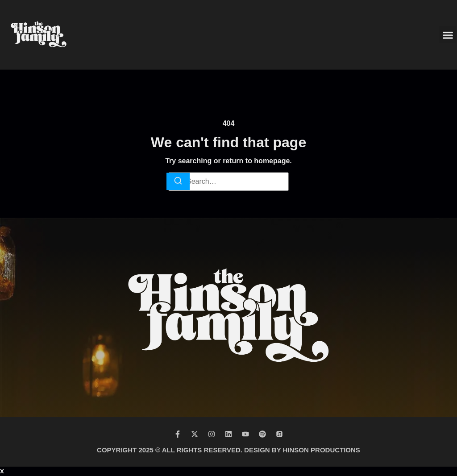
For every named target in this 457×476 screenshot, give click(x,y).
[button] (448, 35)
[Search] (178, 181)
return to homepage (256, 161)
